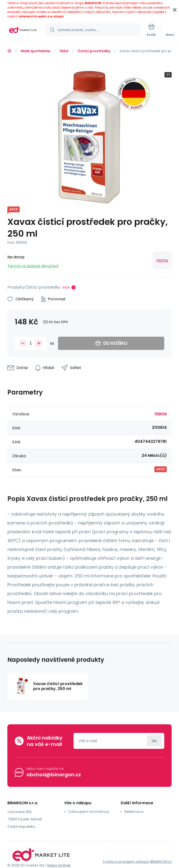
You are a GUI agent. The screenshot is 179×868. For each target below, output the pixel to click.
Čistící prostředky (94, 51)
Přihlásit (154, 741)
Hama (162, 260)
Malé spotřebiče (35, 51)
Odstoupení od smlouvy (89, 812)
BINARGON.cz (161, 862)
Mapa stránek (59, 865)
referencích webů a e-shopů (41, 16)
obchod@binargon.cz (54, 775)
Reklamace (134, 812)
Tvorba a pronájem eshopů (126, 862)
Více (66, 287)
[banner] (23, 30)
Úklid (64, 51)
